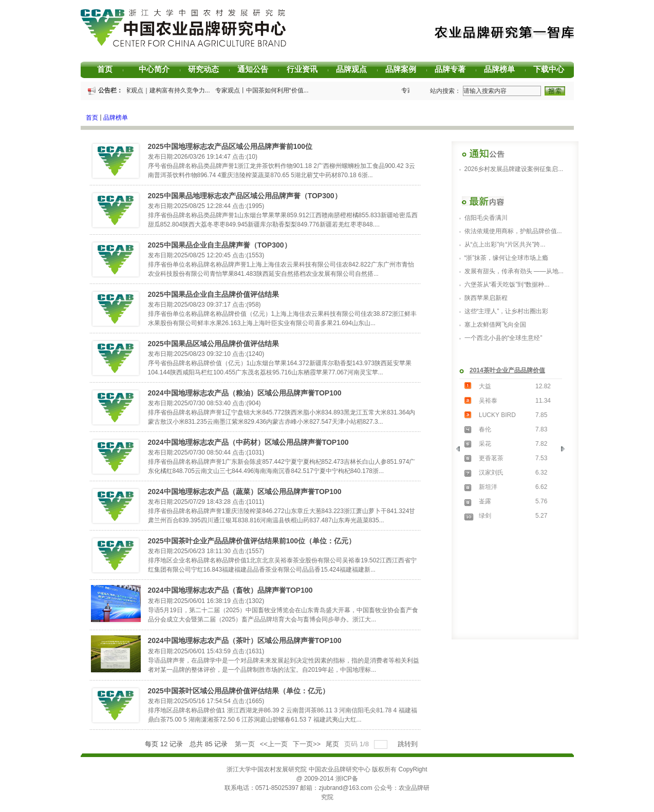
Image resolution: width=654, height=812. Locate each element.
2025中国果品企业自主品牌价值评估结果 (213, 294)
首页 (110, 69)
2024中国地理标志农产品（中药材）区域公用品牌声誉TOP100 (248, 442)
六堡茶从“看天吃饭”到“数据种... (507, 285)
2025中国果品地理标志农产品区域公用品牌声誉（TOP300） (245, 196)
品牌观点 (355, 69)
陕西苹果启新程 (486, 298)
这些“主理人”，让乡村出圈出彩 (507, 311)
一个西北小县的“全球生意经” (503, 338)
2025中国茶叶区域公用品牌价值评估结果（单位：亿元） (239, 691)
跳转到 (409, 744)
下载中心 (553, 69)
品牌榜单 (503, 69)
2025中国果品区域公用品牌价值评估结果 (213, 344)
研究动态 (207, 69)
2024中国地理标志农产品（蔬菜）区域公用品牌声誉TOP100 (245, 492)
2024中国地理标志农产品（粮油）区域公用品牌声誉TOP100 (245, 393)
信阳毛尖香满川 (486, 218)
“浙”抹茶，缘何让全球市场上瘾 (507, 258)
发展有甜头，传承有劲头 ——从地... (514, 271)
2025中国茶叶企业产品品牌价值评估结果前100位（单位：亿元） (252, 541)
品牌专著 (454, 69)
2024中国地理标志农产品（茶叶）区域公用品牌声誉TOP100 (245, 640)
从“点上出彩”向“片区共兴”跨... (505, 244)
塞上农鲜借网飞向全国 (495, 325)
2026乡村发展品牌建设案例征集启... (514, 169)
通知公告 (257, 69)
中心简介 (158, 69)
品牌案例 (405, 69)
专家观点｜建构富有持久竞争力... (167, 90)
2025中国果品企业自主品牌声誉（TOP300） (220, 245)
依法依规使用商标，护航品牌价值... (513, 231)
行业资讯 (306, 69)
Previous (461, 451)
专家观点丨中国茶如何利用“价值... (265, 90)
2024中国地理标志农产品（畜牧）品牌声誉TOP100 (230, 590)
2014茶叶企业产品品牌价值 (507, 370)
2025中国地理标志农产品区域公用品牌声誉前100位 (230, 146)
